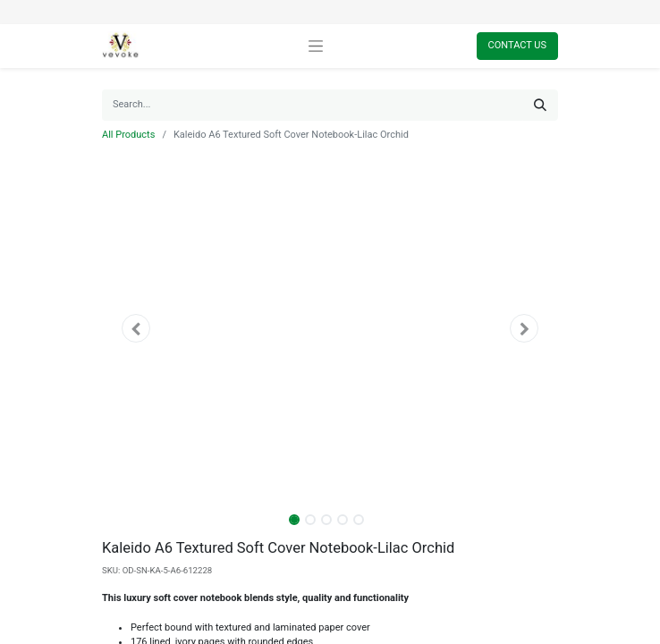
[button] (136, 328)
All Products (128, 135)
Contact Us (517, 45)
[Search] (540, 105)
